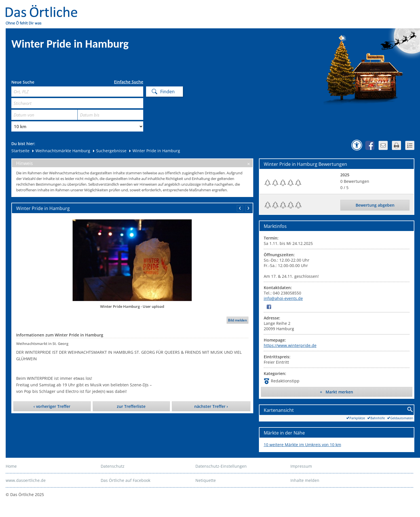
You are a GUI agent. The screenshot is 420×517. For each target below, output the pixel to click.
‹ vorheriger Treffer (52, 406)
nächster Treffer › (211, 406)
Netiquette (206, 480)
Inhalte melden (305, 480)
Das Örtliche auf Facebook (125, 480)
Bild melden (238, 320)
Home (11, 466)
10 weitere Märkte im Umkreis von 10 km (302, 445)
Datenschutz (113, 466)
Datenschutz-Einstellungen (221, 466)
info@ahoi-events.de (283, 298)
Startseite (20, 151)
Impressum (301, 466)
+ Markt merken (336, 392)
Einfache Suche (129, 82)
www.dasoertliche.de (26, 480)
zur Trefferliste (131, 406)
